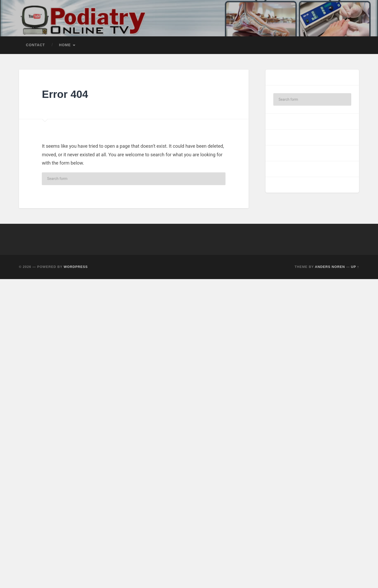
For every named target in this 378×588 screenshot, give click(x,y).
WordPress (76, 267)
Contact (35, 45)
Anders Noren (330, 267)
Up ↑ (355, 267)
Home (65, 45)
